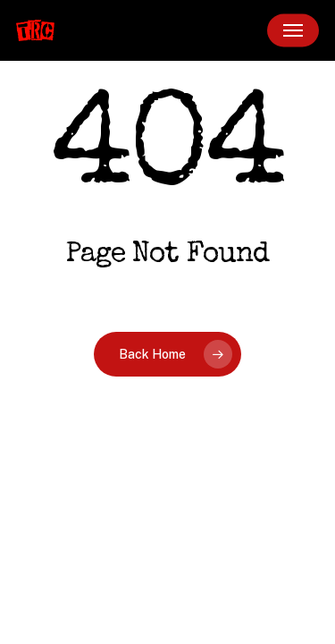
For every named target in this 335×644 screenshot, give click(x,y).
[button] (293, 30)
